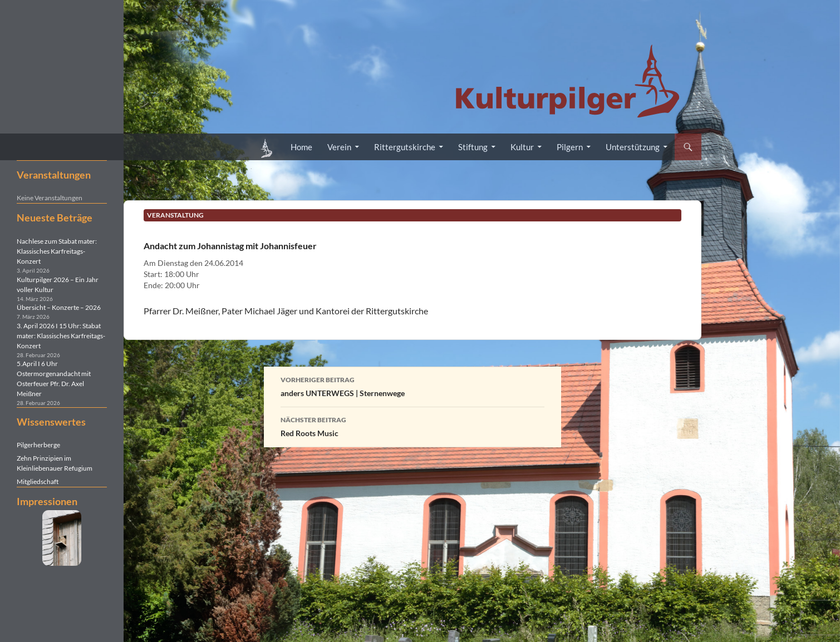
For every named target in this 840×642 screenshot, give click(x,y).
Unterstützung (633, 147)
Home (301, 147)
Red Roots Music (412, 426)
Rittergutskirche (405, 147)
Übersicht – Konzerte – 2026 (59, 307)
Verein (339, 147)
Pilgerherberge (38, 445)
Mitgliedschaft (38, 481)
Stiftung (473, 147)
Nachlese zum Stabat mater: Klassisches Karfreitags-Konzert (57, 251)
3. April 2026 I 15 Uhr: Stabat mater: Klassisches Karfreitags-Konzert (61, 336)
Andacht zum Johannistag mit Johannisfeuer (230, 246)
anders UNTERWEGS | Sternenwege (412, 386)
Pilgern (570, 147)
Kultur (522, 147)
